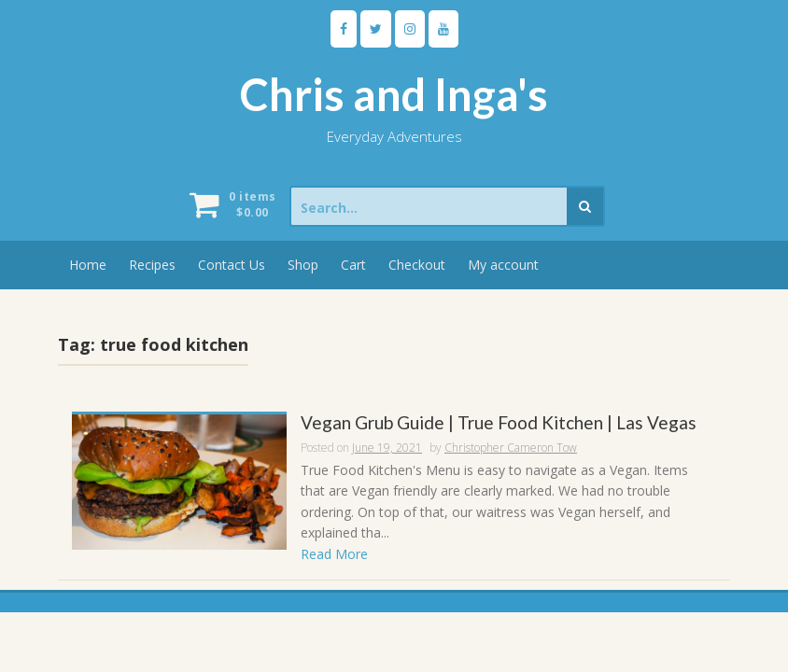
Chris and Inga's (394, 94)
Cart (353, 265)
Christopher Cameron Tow (511, 448)
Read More (334, 554)
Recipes (152, 265)
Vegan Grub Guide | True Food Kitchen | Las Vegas (499, 423)
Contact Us (232, 265)
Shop (303, 265)
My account (503, 265)
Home (88, 265)
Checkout (417, 265)
